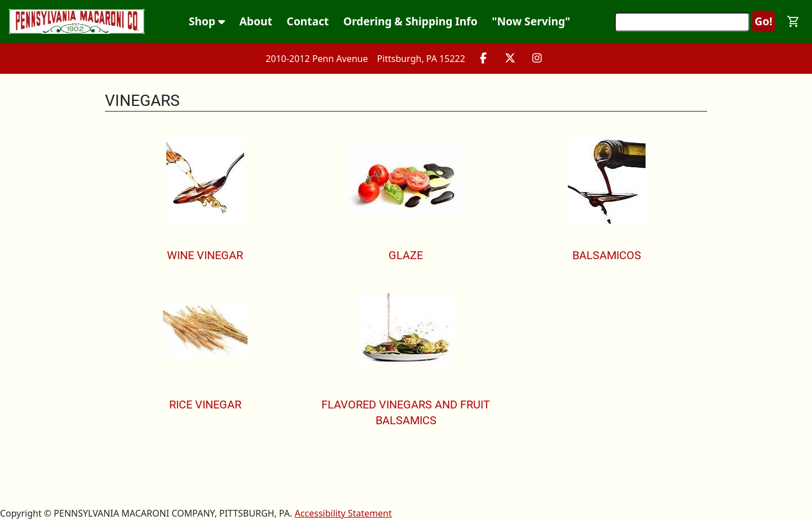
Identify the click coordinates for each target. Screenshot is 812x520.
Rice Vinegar (205, 405)
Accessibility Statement (343, 513)
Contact (308, 21)
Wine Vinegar (205, 255)
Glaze (406, 255)
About (256, 21)
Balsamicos (607, 255)
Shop (207, 21)
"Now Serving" (531, 21)
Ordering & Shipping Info (411, 21)
